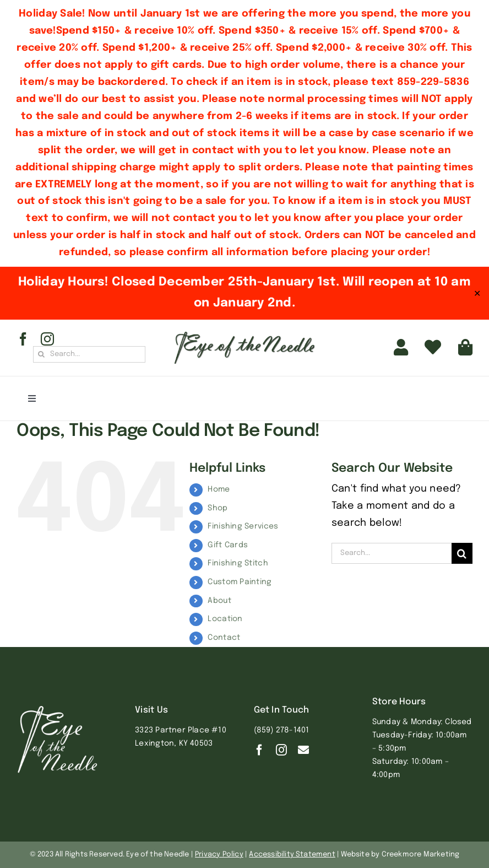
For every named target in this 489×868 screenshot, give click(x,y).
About (219, 601)
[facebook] (23, 339)
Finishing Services (243, 526)
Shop (218, 508)
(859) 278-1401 (282, 730)
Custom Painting (240, 582)
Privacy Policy (219, 854)
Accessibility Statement (292, 854)
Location (225, 619)
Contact (224, 638)
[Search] (41, 354)
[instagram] (47, 339)
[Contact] (303, 750)
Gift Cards (228, 545)
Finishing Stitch (238, 563)
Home (219, 489)
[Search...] (89, 354)
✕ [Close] (477, 293)
